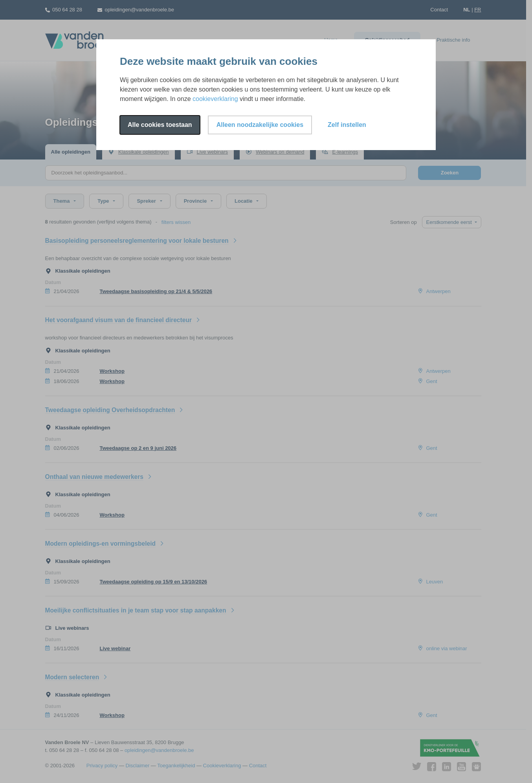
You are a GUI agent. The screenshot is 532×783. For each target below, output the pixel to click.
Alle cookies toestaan (160, 125)
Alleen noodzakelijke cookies (260, 125)
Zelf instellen (347, 125)
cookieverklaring (215, 99)
